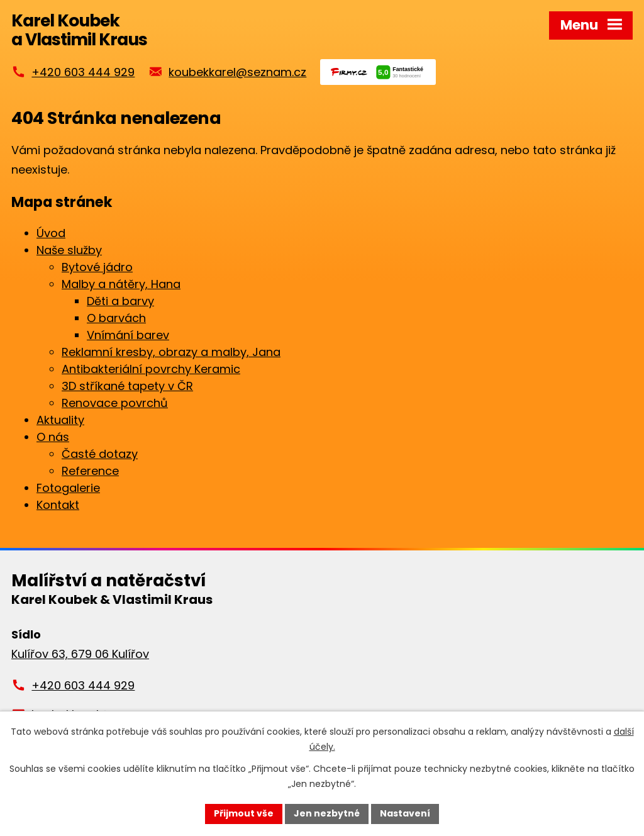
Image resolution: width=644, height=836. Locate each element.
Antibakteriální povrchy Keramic (151, 369)
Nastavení (405, 813)
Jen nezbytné (327, 813)
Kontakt (58, 505)
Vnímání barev (128, 335)
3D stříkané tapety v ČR (127, 386)
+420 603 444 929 (83, 72)
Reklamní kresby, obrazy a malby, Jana (171, 352)
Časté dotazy (100, 454)
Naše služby (69, 250)
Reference (90, 471)
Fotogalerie (68, 488)
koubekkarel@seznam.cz (237, 72)
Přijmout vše (244, 813)
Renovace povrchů (115, 403)
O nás (53, 437)
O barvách (116, 318)
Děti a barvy (120, 301)
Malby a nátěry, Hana (121, 284)
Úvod (51, 233)
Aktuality (60, 420)
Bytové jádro (97, 267)
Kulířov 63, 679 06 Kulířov (80, 654)
